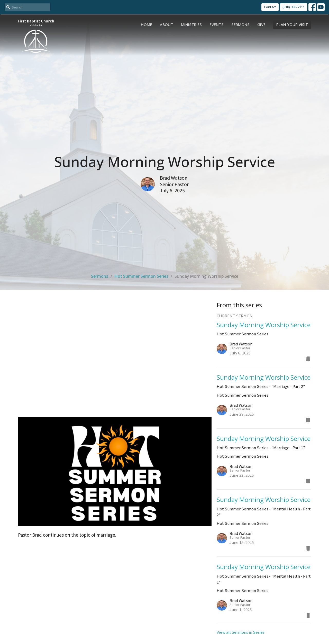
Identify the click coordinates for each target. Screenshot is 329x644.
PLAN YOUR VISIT (292, 24)
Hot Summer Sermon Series (141, 276)
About (167, 24)
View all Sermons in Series (241, 632)
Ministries (191, 24)
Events (217, 24)
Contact (270, 7)
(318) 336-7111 (294, 7)
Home (147, 24)
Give (261, 24)
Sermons (240, 24)
